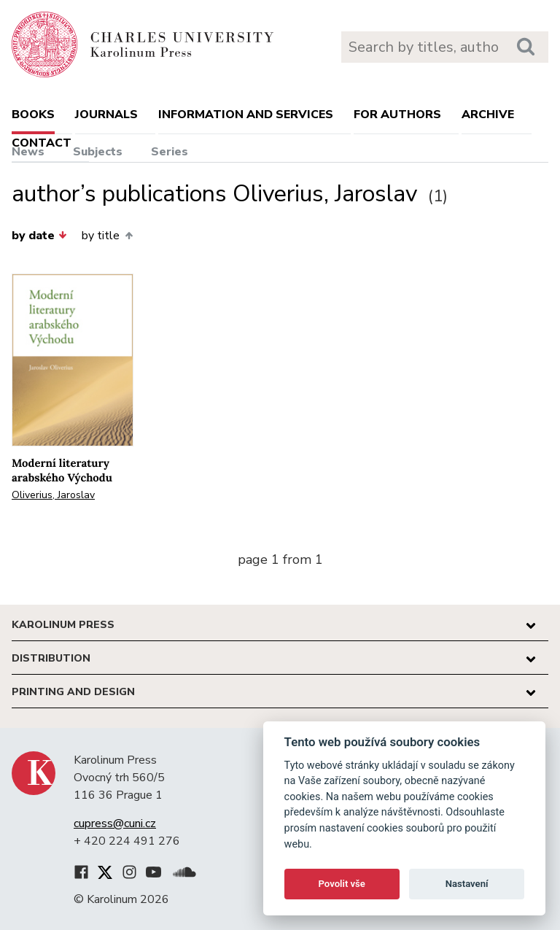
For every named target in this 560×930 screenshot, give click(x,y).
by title (107, 236)
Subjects (98, 152)
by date (39, 236)
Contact (42, 143)
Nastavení (467, 884)
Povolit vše (342, 884)
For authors (397, 115)
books (33, 115)
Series (170, 152)
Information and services (246, 115)
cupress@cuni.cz (115, 824)
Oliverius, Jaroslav (53, 495)
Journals (106, 115)
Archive (488, 115)
